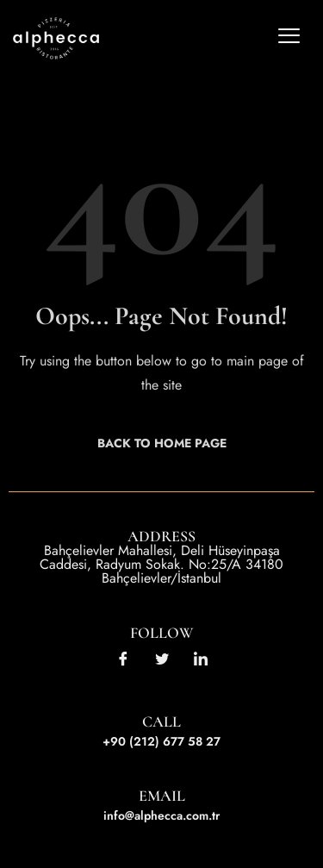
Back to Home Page (162, 443)
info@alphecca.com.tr (161, 815)
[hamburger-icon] (289, 39)
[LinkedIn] (201, 658)
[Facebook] (123, 658)
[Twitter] (162, 658)
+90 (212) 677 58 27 (161, 741)
